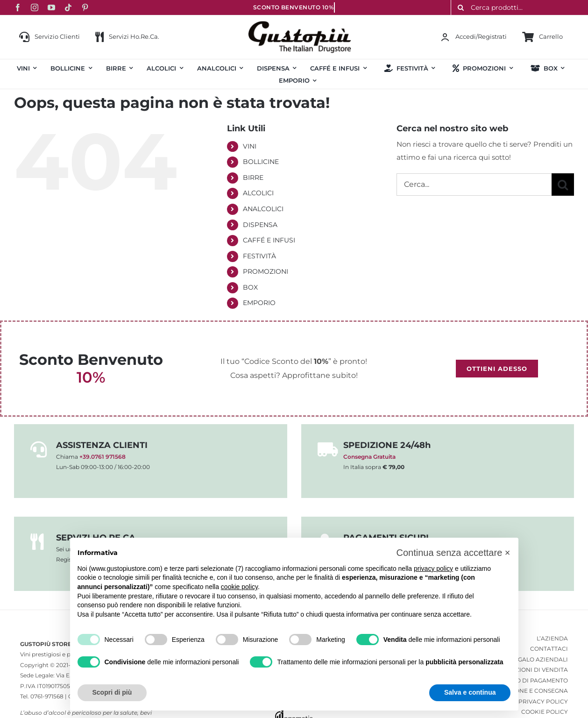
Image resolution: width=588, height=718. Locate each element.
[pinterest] (85, 7)
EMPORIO (259, 303)
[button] (453, 553)
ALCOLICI (258, 193)
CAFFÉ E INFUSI (269, 240)
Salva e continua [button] (470, 692)
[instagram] (35, 7)
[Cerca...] (474, 185)
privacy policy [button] (433, 569)
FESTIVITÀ (259, 256)
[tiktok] (68, 7)
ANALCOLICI (263, 209)
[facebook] (18, 7)
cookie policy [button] (239, 587)
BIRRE (253, 178)
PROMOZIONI (266, 271)
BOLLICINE (261, 162)
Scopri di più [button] (112, 692)
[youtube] (51, 7)
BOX (250, 287)
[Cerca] (563, 185)
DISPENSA (260, 225)
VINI (250, 146)
